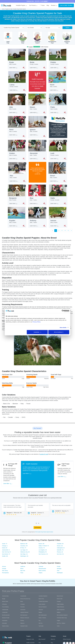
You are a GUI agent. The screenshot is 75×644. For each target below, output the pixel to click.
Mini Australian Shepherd (62, 612)
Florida (59, 564)
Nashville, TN (60, 547)
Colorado (41, 564)
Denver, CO (60, 543)
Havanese (41, 607)
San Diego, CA (24, 551)
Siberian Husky (5, 623)
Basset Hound (60, 593)
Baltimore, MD (24, 541)
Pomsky (22, 618)
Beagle (4, 596)
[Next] (71, 233)
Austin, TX (5, 541)
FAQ (40, 640)
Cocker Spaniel (42, 601)
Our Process (33, 5)
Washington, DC (24, 553)
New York (23, 568)
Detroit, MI (5, 545)
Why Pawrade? (42, 636)
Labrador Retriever (24, 609)
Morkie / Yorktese (42, 615)
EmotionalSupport (37, 37)
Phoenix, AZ (60, 549)
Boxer (22, 599)
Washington (60, 570)
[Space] (7, 634)
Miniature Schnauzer (25, 615)
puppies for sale (44, 456)
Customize (37, 332)
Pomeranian (5, 618)
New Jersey (5, 568)
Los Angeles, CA (43, 547)
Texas (22, 570)
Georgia (4, 566)
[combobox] (13, 28)
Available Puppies (22, 5)
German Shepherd (43, 604)
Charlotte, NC (60, 541)
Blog (48, 5)
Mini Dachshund (24, 612)
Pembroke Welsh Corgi (62, 615)
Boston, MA (42, 541)
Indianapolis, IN (61, 545)
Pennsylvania (5, 570)
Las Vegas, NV (24, 547)
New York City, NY (7, 549)
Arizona (4, 564)
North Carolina (42, 568)
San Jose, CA (60, 551)
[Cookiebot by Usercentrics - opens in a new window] (63, 311)
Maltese (40, 609)
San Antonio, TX (6, 551)
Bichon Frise (41, 596)
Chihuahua (4, 601)
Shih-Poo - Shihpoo (61, 620)
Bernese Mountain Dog (25, 596)
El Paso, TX (23, 545)
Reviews (54, 5)
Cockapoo (23, 601)
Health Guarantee (30, 640)
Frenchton (23, 604)
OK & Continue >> (59, 332)
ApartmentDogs (67, 37)
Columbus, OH (24, 543)
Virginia (40, 570)
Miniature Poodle (6, 615)
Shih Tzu (41, 620)
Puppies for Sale (9, 9)
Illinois (22, 566)
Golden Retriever (60, 604)
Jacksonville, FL (6, 547)
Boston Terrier (5, 599)
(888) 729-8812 (68, 5)
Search (67, 28)
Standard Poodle (24, 623)
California (23, 564)
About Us (53, 636)
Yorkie (58, 623)
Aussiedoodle (23, 593)
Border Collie (60, 596)
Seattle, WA (5, 553)
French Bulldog (5, 604)
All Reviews (38, 525)
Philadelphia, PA (43, 549)
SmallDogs (8, 37)
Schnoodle (4, 620)
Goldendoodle (5, 607)
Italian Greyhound (61, 607)
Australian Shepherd (43, 593)
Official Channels (67, 636)
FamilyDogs (23, 37)
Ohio (58, 568)
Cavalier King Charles (43, 599)
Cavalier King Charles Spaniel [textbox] (11, 28)
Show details (63, 327)
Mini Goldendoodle (43, 612)
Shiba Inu (22, 620)
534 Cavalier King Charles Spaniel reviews (44, 529)
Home (3, 9)
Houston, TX (42, 545)
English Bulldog (60, 601)
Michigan (59, 566)
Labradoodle (5, 609)
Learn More (8, 482)
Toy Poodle (41, 623)
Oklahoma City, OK (25, 549)
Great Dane (23, 607)
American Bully (5, 593)
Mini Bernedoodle (6, 612)
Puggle (58, 618)
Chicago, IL (5, 543)
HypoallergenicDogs (52, 37)
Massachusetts (42, 566)
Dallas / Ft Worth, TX (44, 543)
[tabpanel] (13, 507)
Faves (42, 5)
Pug (40, 618)
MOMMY (46, 1)
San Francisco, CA (43, 551)
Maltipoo (59, 609)
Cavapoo (59, 599)
